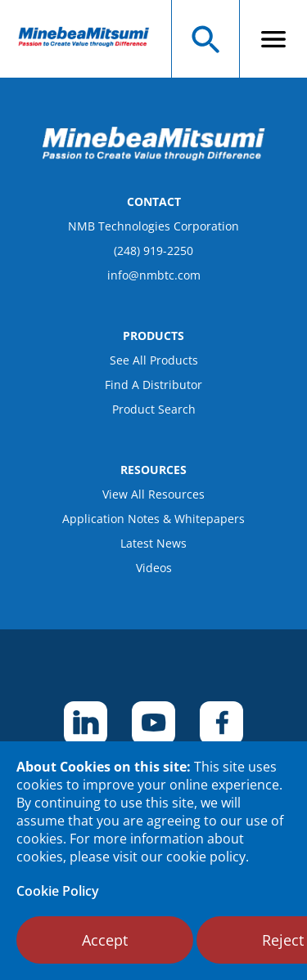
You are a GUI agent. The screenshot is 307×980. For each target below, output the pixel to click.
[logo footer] (154, 156)
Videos (154, 568)
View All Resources (153, 494)
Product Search (154, 409)
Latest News (153, 543)
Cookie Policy (58, 891)
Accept (105, 940)
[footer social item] (86, 723)
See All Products (154, 360)
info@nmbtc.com (154, 275)
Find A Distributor (153, 385)
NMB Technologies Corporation (153, 226)
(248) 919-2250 (153, 251)
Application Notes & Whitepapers (153, 519)
